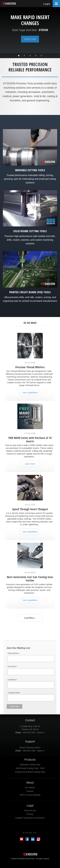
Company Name (14, 693)
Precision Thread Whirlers (30, 367)
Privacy (30, 814)
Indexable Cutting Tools (30, 765)
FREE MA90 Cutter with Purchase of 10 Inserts (30, 440)
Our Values (30, 788)
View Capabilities (30, 393)
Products (30, 760)
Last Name (12, 680)
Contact (30, 720)
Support (30, 741)
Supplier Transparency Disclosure (30, 818)
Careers (30, 791)
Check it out (30, 39)
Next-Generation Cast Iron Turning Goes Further (30, 579)
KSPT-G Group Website (30, 795)
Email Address (14, 654)
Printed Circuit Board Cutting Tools (30, 772)
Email (18, 733)
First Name (12, 667)
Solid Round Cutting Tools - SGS (30, 768)
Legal (30, 806)
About (30, 783)
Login (47, 4)
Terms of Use (30, 810)
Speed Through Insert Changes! (30, 509)
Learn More (30, 464)
